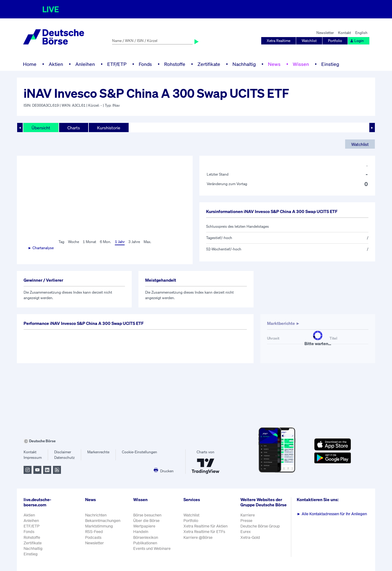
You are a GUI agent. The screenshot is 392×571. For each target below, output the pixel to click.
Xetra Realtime (279, 41)
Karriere (248, 515)
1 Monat (89, 242)
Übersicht (41, 128)
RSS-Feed (94, 532)
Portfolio (335, 41)
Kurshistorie (109, 128)
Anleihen (85, 64)
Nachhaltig (244, 64)
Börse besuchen (147, 515)
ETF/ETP (117, 64)
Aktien (56, 64)
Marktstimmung (99, 526)
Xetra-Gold (250, 537)
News (274, 64)
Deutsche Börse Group (260, 526)
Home (30, 64)
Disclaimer (63, 452)
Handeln (141, 532)
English (361, 33)
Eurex (246, 532)
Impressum (33, 457)
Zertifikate (209, 64)
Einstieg (330, 64)
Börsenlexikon (146, 537)
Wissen (301, 64)
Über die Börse (146, 521)
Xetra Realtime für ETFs (204, 532)
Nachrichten (96, 515)
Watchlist (309, 41)
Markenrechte (98, 452)
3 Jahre (134, 242)
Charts (74, 128)
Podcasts (93, 537)
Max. (147, 242)
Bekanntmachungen (103, 521)
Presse (246, 521)
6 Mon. (106, 242)
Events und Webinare (152, 548)
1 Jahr (120, 242)
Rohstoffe (175, 64)
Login (357, 41)
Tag (61, 242)
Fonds (145, 64)
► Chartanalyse (41, 248)
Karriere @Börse (198, 537)
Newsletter (325, 33)
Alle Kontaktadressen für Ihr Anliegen (332, 514)
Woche (73, 242)
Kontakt (345, 33)
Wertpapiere (144, 526)
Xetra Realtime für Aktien (205, 526)
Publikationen (145, 543)
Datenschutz (64, 457)
